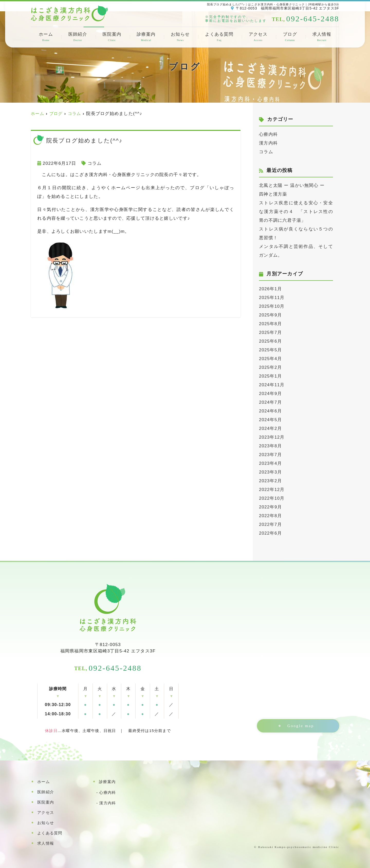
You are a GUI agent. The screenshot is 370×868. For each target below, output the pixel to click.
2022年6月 (271, 533)
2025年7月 (271, 332)
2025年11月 (272, 298)
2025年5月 (271, 350)
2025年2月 (271, 367)
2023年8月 (271, 446)
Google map (299, 726)
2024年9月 (271, 394)
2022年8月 (271, 516)
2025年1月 (271, 376)
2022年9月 (271, 507)
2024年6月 (271, 411)
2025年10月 (272, 306)
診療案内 (146, 37)
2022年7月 (271, 524)
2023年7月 (271, 455)
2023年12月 (272, 437)
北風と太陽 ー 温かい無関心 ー (292, 185)
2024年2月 (271, 428)
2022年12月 (272, 490)
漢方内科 (268, 143)
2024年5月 (271, 420)
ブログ (290, 37)
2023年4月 (271, 463)
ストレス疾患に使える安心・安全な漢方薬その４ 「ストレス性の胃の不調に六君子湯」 (296, 212)
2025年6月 (271, 341)
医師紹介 (78, 37)
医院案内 (112, 37)
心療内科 (268, 134)
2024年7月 (271, 402)
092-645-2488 (108, 668)
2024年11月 (272, 385)
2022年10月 (272, 498)
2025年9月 (271, 315)
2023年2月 (271, 481)
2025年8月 (271, 324)
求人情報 (322, 37)
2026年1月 (271, 289)
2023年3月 (271, 472)
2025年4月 (271, 359)
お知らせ (180, 37)
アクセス (258, 37)
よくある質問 (219, 37)
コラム (95, 163)
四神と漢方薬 (273, 194)
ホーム (46, 37)
